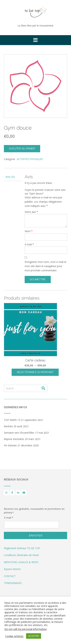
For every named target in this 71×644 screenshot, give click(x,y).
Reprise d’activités (14, 439)
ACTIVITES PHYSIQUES (30, 159)
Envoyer (36, 535)
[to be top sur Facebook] (12, 493)
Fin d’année (10, 445)
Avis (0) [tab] (10, 177)
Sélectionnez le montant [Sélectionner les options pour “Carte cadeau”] (35, 372)
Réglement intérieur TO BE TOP (22, 548)
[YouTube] (24, 493)
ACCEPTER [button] (34, 636)
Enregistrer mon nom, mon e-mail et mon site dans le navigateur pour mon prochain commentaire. (46, 266)
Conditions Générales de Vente (21, 555)
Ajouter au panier (22, 149)
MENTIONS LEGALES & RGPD (21, 562)
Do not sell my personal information (26, 629)
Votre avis (31, 212)
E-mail (29, 244)
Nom (29, 231)
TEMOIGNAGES (13, 583)
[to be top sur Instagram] (6, 493)
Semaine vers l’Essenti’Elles (19, 433)
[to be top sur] (30, 493)
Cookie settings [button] (14, 636)
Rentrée (8, 426)
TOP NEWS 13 (12, 420)
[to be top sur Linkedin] (18, 493)
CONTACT (10, 576)
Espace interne (12, 569)
